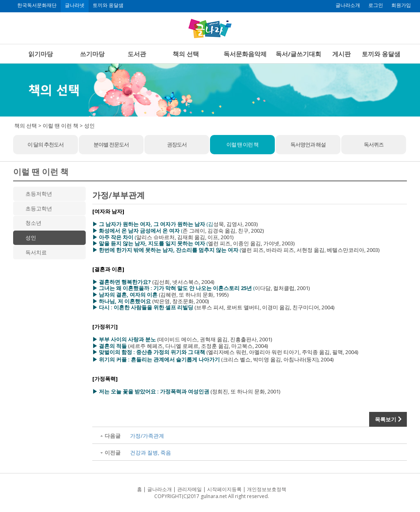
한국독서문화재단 (37, 5)
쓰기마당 (92, 54)
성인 (31, 238)
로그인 (376, 5)
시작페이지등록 (224, 489)
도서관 (137, 54)
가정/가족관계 (147, 436)
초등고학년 (39, 208)
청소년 (33, 223)
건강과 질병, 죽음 (151, 453)
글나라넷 (75, 5)
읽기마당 (41, 54)
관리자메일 (189, 489)
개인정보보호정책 (267, 489)
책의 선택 (186, 54)
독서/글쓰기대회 (298, 54)
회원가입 (401, 5)
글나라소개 (348, 5)
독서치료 (36, 252)
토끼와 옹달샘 (108, 5)
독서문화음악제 (245, 54)
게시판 (341, 54)
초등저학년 (39, 194)
